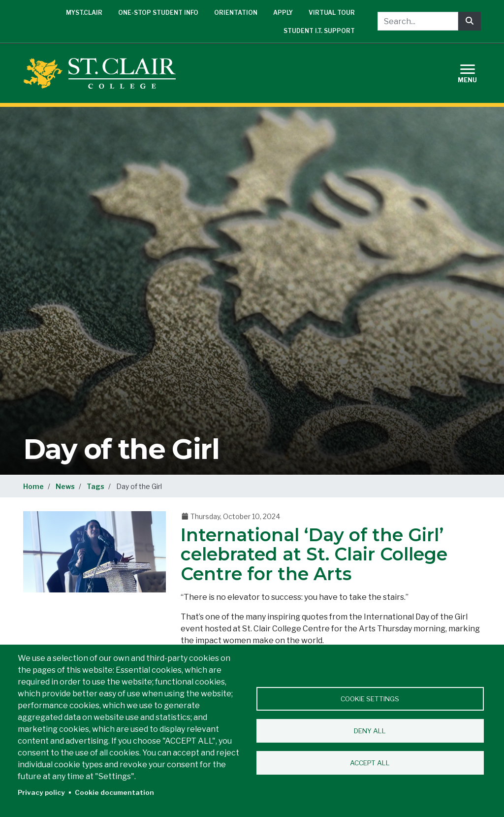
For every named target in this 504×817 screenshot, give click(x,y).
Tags (95, 486)
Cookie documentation (114, 792)
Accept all (370, 763)
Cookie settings (370, 699)
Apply (283, 13)
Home (33, 486)
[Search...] (418, 21)
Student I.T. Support (319, 31)
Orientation (236, 13)
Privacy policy (41, 792)
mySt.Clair (84, 13)
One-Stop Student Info (158, 13)
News (65, 486)
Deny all (370, 731)
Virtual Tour (332, 13)
